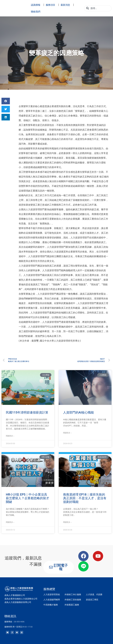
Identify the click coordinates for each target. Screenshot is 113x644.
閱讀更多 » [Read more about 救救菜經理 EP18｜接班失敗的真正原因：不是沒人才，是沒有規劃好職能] (67, 522)
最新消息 (66, 5)
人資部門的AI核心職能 (78, 412)
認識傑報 (36, 5)
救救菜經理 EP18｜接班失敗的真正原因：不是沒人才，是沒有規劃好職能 (85, 498)
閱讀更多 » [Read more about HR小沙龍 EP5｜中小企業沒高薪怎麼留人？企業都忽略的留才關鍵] (10, 522)
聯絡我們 (36, 12)
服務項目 (51, 5)
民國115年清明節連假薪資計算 (27, 412)
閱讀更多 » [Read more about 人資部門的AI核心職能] (67, 433)
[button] (6, 101)
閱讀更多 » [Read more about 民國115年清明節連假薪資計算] (10, 436)
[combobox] (98, 8)
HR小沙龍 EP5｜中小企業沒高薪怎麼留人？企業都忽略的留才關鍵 (28, 498)
